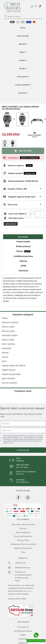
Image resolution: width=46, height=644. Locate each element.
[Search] (23, 16)
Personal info (23, 627)
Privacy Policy (23, 540)
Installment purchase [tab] (23, 256)
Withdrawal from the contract (23, 544)
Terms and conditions (23, 536)
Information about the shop (23, 524)
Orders (23, 635)
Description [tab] (23, 237)
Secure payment (23, 532)
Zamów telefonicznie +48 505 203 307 (23, 181)
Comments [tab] (23, 271)
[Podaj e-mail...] (23, 430)
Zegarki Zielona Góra (23, 548)
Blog (23, 552)
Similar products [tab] (23, 246)
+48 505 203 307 (20, 563)
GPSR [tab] (23, 266)
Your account (23, 622)
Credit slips (23, 639)
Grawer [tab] (23, 251)
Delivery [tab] (23, 261)
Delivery (23, 528)
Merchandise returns (23, 631)
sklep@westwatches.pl (22, 568)
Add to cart (23, 151)
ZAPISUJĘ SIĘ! (23, 450)
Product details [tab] (23, 242)
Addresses (23, 643)
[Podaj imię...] (23, 424)
